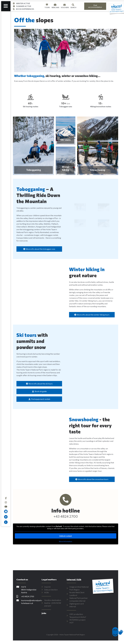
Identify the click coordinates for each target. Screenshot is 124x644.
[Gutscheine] (65, 5)
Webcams (55, 7)
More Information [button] (67, 541)
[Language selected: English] (80, 6)
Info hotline (67, 510)
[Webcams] (55, 5)
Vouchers (65, 7)
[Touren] (47, 5)
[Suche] (73, 5)
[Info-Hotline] (67, 500)
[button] (19, 51)
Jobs (46, 613)
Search (73, 7)
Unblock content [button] (67, 536)
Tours (47, 7)
